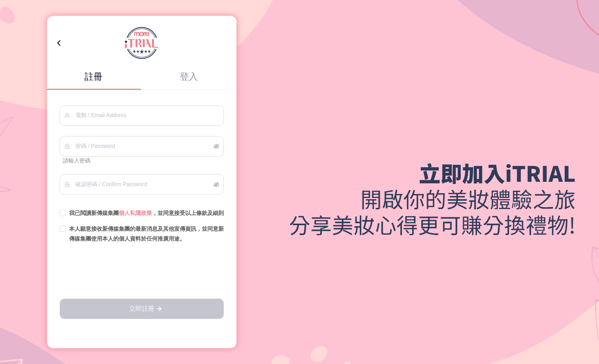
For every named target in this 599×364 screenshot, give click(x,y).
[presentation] (142, 271)
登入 (189, 77)
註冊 (94, 77)
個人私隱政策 (135, 213)
